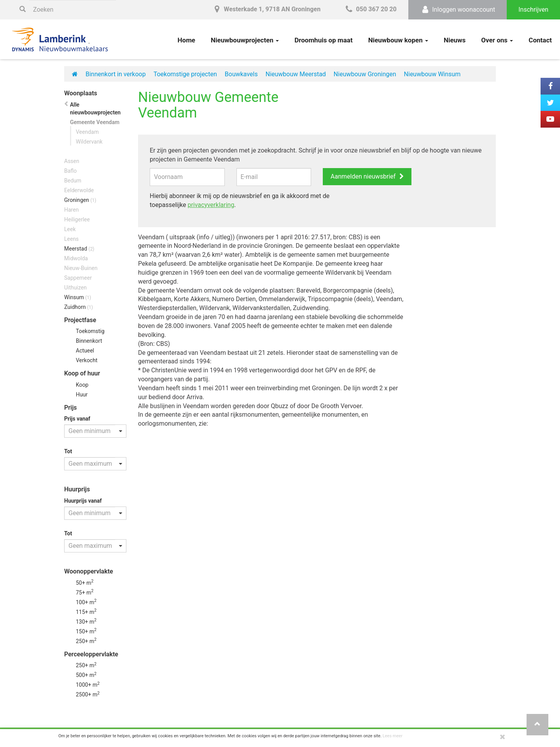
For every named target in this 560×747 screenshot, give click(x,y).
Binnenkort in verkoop (116, 74)
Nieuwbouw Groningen (365, 74)
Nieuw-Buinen (81, 268)
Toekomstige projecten (185, 74)
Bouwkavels (241, 74)
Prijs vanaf (77, 419)
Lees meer (393, 736)
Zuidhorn (79, 307)
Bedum (73, 181)
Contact (540, 40)
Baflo (70, 171)
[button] (537, 725)
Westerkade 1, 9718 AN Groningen (266, 9)
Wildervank (89, 142)
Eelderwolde (79, 190)
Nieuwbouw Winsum (432, 74)
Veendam (87, 132)
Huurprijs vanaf (83, 501)
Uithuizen (75, 288)
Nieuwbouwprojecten (245, 40)
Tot (68, 451)
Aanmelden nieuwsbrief (363, 176)
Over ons (497, 40)
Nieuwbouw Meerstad (296, 74)
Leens (71, 239)
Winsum (78, 297)
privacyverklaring (211, 205)
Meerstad (79, 249)
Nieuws (455, 40)
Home (187, 40)
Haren (71, 210)
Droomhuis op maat (324, 40)
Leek (70, 229)
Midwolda (76, 258)
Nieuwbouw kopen (398, 40)
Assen (72, 161)
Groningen (80, 200)
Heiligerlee (77, 219)
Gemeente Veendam (95, 122)
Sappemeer (78, 278)
